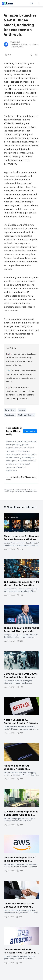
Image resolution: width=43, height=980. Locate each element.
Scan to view (30, 431)
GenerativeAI (10, 410)
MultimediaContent (26, 415)
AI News (24, 44)
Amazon (22, 410)
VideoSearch (10, 415)
